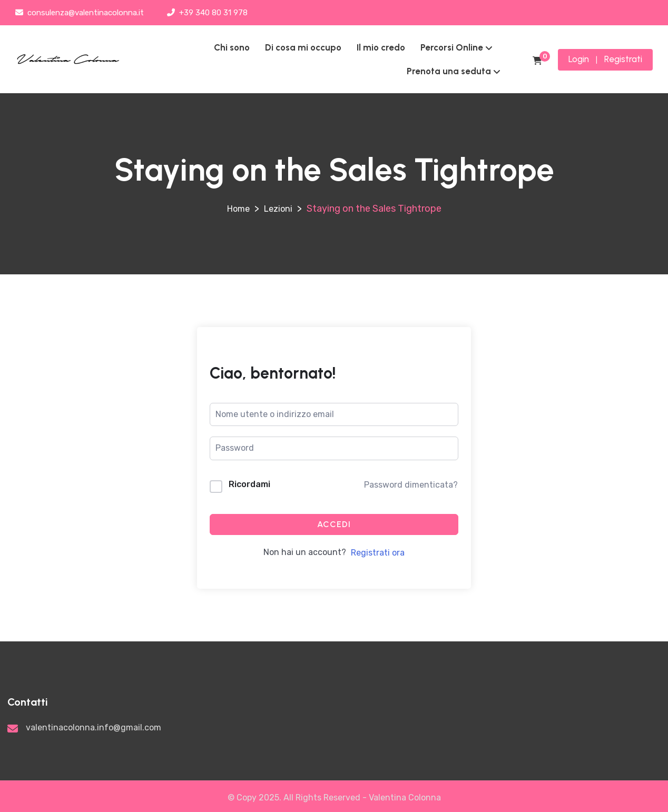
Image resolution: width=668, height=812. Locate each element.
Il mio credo (381, 47)
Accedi (334, 524)
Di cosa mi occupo (303, 47)
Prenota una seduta (449, 71)
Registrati (623, 59)
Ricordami (249, 484)
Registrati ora (378, 553)
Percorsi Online (452, 47)
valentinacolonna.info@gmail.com (94, 727)
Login (579, 59)
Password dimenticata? (411, 485)
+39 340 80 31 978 (207, 13)
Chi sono (232, 47)
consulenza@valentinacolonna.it (80, 13)
